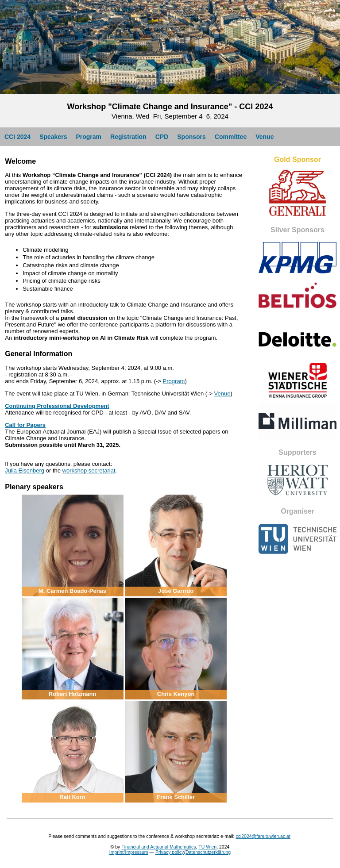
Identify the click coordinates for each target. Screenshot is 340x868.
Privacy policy (170, 852)
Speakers (53, 137)
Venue (265, 137)
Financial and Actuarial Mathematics (158, 847)
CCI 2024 (17, 137)
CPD (162, 137)
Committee (231, 137)
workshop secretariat (89, 470)
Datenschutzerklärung (208, 852)
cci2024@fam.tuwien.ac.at (263, 836)
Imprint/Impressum (129, 852)
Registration (128, 137)
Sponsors (191, 137)
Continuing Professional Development (57, 406)
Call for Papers (25, 425)
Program (89, 137)
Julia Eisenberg (25, 470)
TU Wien (207, 847)
